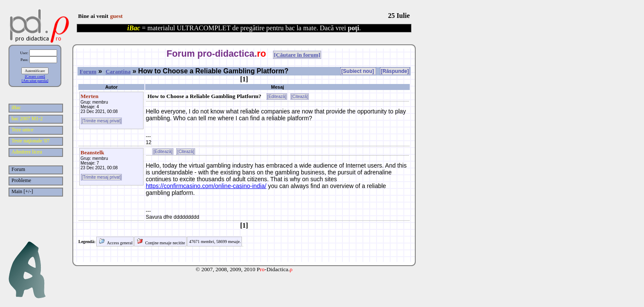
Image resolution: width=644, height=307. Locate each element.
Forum (88, 71)
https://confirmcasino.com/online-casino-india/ (206, 186)
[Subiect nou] (358, 71)
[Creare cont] (35, 76)
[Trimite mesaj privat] (101, 121)
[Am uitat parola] (35, 81)
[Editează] (277, 97)
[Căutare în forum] (297, 55)
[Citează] (300, 97)
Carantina (118, 71)
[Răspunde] (395, 71)
